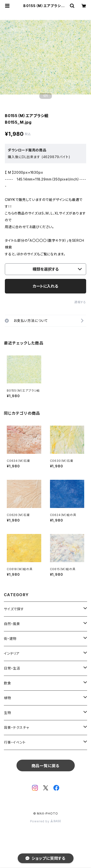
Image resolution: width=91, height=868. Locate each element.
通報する (80, 302)
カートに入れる (45, 286)
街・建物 (10, 639)
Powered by (46, 821)
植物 (8, 698)
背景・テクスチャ (16, 727)
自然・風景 (12, 624)
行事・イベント (15, 742)
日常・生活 (12, 668)
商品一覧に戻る (46, 766)
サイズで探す (14, 609)
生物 (8, 713)
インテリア (12, 653)
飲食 (8, 683)
